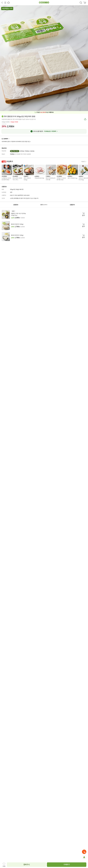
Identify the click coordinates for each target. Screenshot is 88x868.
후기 (44, 205)
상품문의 (72, 205)
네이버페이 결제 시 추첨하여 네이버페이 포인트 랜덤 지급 (16, 142)
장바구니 (27, 865)
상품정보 (16, 205)
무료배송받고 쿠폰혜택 (45, 131)
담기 (83, 215)
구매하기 (67, 865)
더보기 (9, 139)
